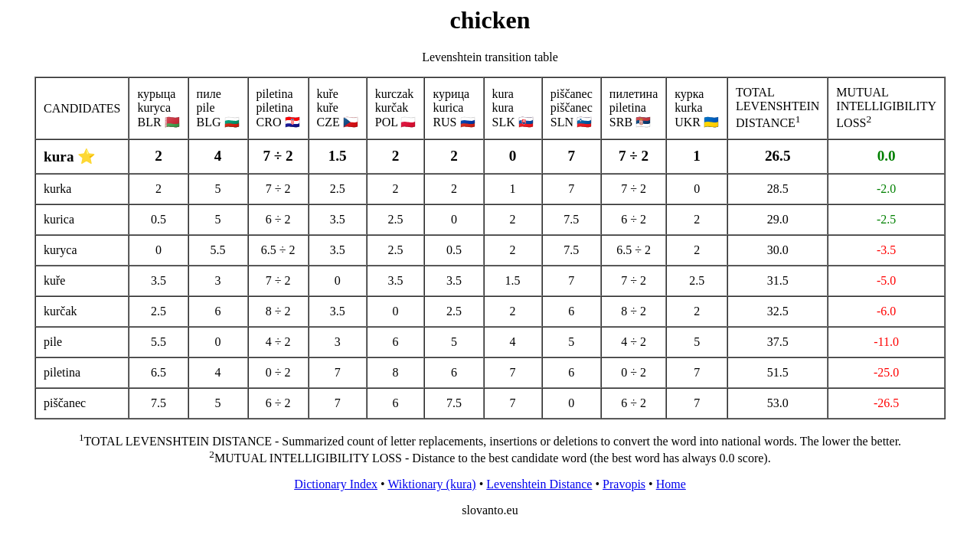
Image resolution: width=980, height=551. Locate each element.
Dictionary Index (336, 484)
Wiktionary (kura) (431, 484)
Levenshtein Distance (539, 484)
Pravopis (624, 484)
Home (671, 484)
